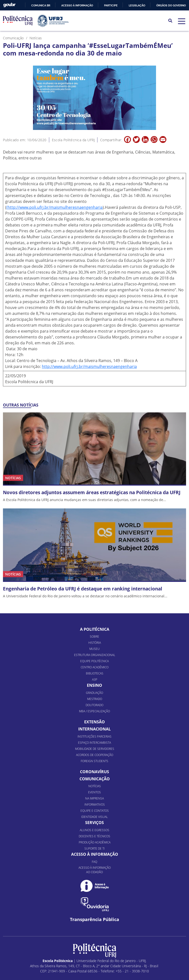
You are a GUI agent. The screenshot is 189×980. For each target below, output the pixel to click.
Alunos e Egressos (94, 821)
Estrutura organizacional (95, 646)
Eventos (94, 783)
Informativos (95, 796)
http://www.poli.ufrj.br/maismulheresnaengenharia (89, 366)
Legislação (137, 5)
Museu (94, 640)
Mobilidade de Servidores (95, 740)
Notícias (95, 777)
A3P (95, 671)
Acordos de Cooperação (95, 746)
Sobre (94, 628)
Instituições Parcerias (94, 727)
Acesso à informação (77, 5)
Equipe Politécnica (94, 652)
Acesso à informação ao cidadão (95, 861)
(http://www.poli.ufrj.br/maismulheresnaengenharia (55, 207)
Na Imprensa (94, 790)
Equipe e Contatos (95, 802)
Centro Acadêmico (95, 658)
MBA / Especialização (94, 702)
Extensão (94, 713)
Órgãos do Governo (171, 5)
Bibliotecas (95, 665)
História (95, 634)
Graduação (94, 684)
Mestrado (95, 690)
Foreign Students (94, 752)
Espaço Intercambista (94, 734)
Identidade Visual (94, 808)
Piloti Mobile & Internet (107, 974)
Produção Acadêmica (95, 833)
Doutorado (94, 696)
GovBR (9, 5)
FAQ (94, 853)
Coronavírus (94, 763)
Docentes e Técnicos (94, 827)
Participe (111, 5)
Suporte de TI (94, 840)
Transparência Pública (94, 911)
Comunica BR (41, 5)
